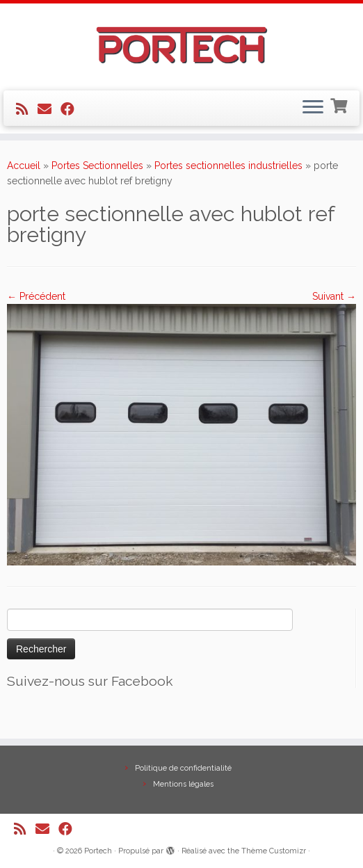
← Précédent (36, 296)
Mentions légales (183, 784)
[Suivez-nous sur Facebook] (72, 109)
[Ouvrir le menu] (313, 108)
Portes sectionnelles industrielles (228, 166)
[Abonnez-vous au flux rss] (27, 109)
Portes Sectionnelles (97, 166)
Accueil (24, 166)
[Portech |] (181, 45)
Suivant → (334, 296)
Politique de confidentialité (183, 768)
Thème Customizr (274, 851)
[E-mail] (49, 109)
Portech (98, 851)
